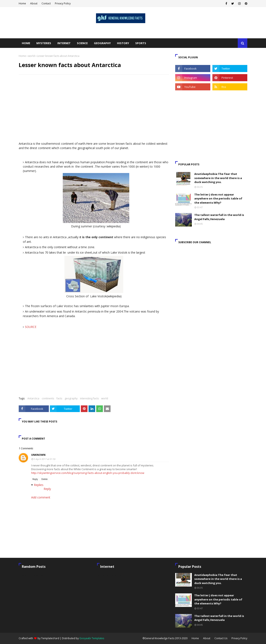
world (31, 56)
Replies (39, 485)
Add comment (41, 497)
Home (22, 3)
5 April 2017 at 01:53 (45, 459)
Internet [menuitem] (64, 43)
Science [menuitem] (82, 43)
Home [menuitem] (26, 43)
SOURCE (31, 327)
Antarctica (33, 398)
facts (59, 398)
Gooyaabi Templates (92, 638)
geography (71, 398)
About (34, 3)
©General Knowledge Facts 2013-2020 (165, 638)
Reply (35, 479)
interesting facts (89, 398)
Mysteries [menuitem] (44, 43)
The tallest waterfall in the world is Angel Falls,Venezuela (219, 217)
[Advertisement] (94, 108)
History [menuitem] (123, 43)
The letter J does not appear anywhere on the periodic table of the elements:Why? (218, 199)
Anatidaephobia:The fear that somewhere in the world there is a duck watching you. (218, 178)
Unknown (38, 455)
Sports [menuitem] (141, 43)
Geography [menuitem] (102, 43)
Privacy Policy (63, 3)
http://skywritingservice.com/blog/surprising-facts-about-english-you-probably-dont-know (88, 473)
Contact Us (221, 638)
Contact (46, 3)
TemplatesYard (50, 638)
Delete (44, 479)
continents (48, 398)
